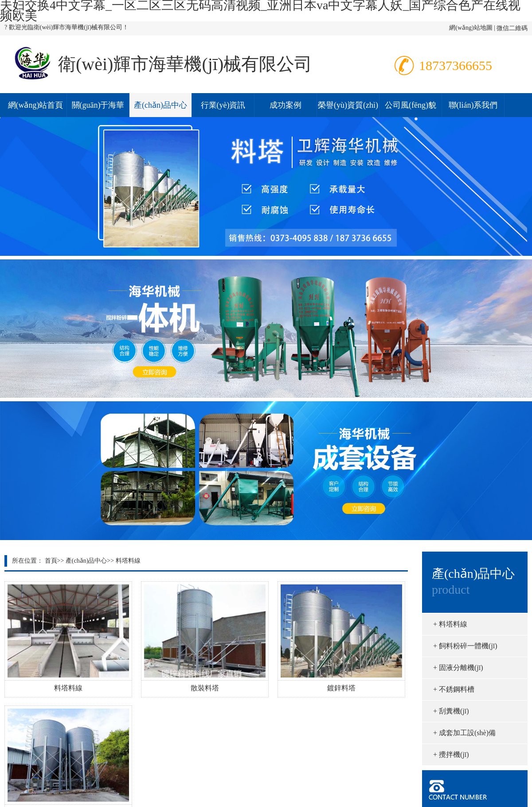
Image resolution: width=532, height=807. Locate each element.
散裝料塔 (205, 688)
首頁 (51, 561)
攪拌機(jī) (451, 754)
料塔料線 (128, 561)
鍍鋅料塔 (341, 688)
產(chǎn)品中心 (160, 105)
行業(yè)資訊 (223, 105)
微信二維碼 (512, 28)
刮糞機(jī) (451, 711)
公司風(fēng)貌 (411, 105)
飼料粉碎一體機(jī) (465, 646)
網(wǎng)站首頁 (36, 105)
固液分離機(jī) (458, 668)
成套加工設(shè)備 (464, 733)
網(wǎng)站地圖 (471, 28)
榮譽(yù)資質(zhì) (348, 105)
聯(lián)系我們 (473, 105)
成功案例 (286, 105)
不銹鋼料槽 (454, 689)
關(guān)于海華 (98, 105)
